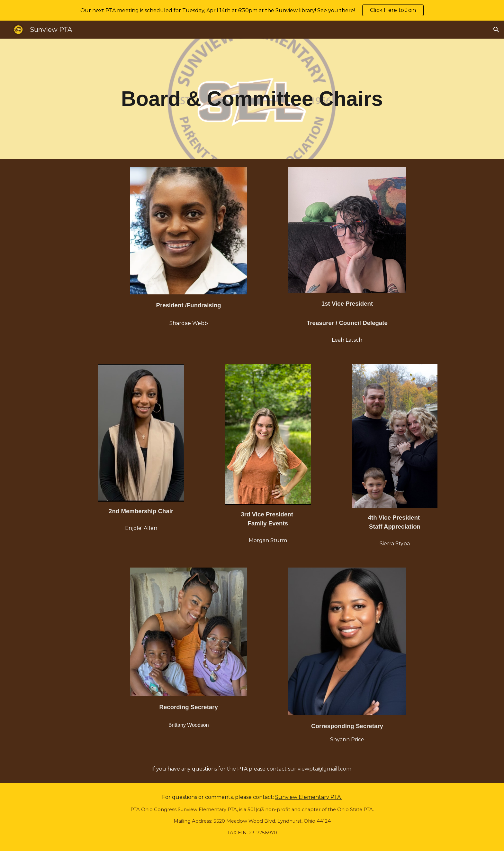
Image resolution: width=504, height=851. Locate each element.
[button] (496, 30)
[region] (252, 10)
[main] (252, 99)
